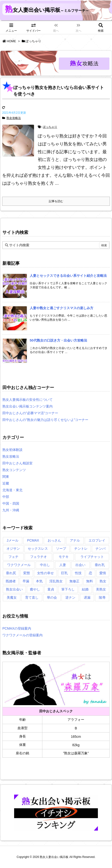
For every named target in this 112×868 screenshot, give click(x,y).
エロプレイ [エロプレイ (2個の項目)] (97, 540)
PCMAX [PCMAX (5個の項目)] (33, 540)
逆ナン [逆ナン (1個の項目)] (70, 597)
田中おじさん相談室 (17, 463)
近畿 (6, 483)
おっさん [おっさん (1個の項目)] (54, 540)
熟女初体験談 (12, 450)
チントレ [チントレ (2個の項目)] (81, 549)
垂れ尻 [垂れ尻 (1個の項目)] (11, 573)
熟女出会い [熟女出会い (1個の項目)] (14, 589)
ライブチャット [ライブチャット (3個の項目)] (92, 557)
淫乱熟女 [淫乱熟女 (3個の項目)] (56, 581)
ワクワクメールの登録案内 (22, 635)
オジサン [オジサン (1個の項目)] (13, 549)
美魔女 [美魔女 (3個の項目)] (12, 597)
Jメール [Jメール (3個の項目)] (13, 540)
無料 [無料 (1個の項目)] (90, 581)
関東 (6, 477)
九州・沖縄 (11, 510)
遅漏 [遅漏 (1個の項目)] (87, 597)
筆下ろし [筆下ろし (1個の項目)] (68, 589)
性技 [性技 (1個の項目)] (78, 573)
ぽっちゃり (50, 127)
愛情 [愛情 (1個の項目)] (103, 573)
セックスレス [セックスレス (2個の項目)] (38, 549)
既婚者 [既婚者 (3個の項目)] (11, 581)
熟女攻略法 (14, 118)
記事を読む (56, 201)
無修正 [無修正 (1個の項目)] (74, 581)
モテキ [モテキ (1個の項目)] (64, 557)
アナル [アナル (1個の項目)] (75, 540)
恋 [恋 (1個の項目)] (90, 573)
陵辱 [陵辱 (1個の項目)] (102, 597)
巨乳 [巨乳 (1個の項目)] (64, 573)
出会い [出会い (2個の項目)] (80, 565)
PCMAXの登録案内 (17, 628)
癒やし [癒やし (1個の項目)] (35, 589)
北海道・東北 (12, 490)
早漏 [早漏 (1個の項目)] (26, 581)
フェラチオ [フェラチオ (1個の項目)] (39, 557)
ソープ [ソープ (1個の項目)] (61, 549)
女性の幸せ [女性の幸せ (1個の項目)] (45, 573)
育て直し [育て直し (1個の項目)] (32, 597)
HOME (11, 41)
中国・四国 (11, 503)
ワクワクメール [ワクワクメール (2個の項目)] (19, 565)
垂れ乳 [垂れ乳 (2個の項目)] (100, 565)
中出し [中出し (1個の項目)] (45, 565)
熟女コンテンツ (14, 470)
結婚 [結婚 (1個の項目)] (85, 589)
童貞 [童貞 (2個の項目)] (51, 589)
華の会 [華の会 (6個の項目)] (52, 597)
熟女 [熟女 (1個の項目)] (103, 581)
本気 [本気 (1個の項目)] (39, 581)
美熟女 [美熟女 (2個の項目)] (101, 589)
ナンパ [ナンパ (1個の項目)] (101, 549)
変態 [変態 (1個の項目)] (27, 573)
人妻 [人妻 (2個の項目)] (63, 565)
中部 (6, 497)
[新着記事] (68, 276)
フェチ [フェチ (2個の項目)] (13, 557)
